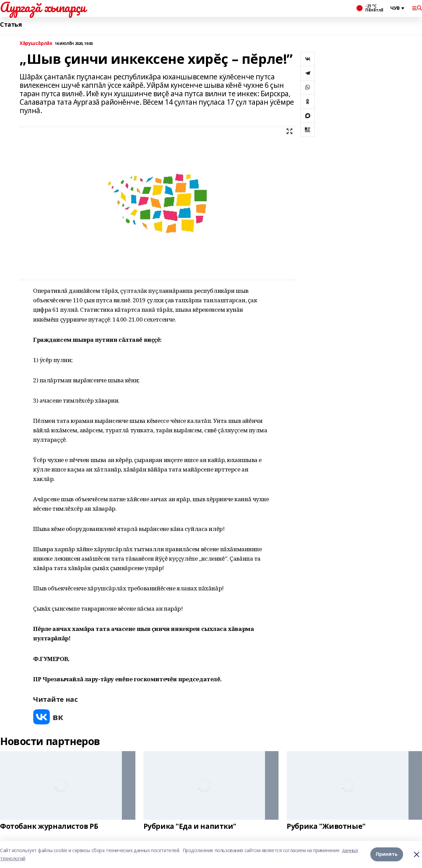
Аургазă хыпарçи (43, 7)
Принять (387, 854)
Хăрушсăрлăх (36, 43)
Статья (11, 24)
